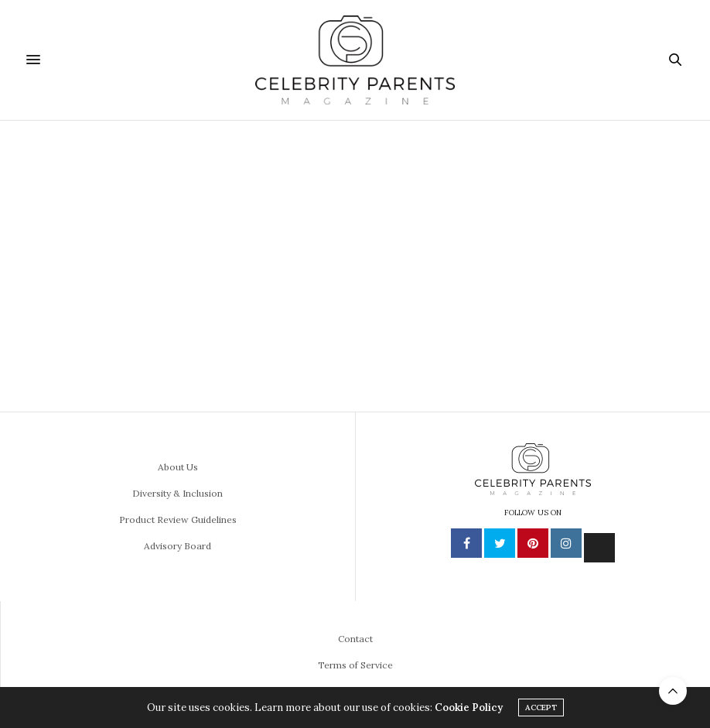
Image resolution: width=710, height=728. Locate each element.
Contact (355, 639)
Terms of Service (355, 665)
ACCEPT (541, 707)
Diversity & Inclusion (177, 493)
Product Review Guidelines (178, 520)
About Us (178, 467)
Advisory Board (177, 546)
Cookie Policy (469, 707)
